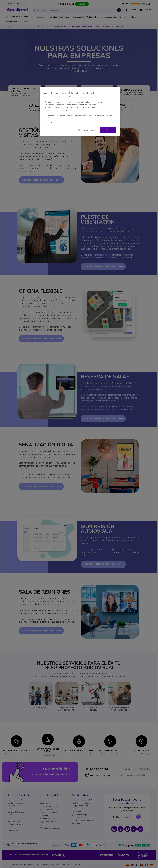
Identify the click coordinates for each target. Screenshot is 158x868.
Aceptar (108, 130)
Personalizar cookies (86, 130)
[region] (80, 111)
